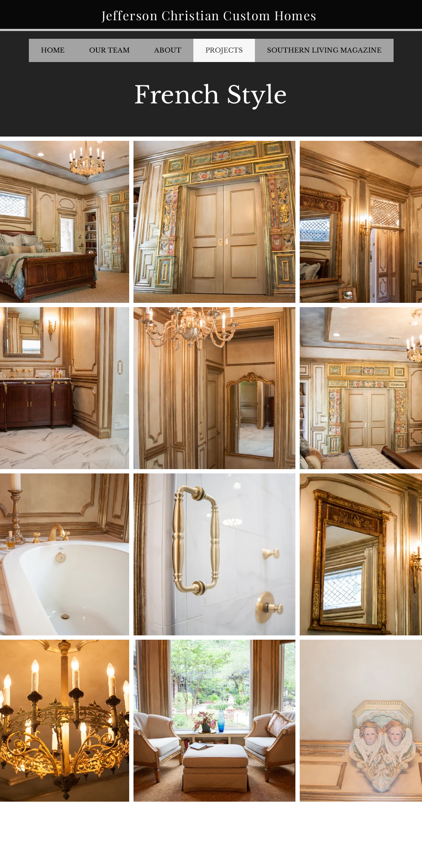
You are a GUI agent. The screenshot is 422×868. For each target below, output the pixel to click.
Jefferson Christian (162, 15)
